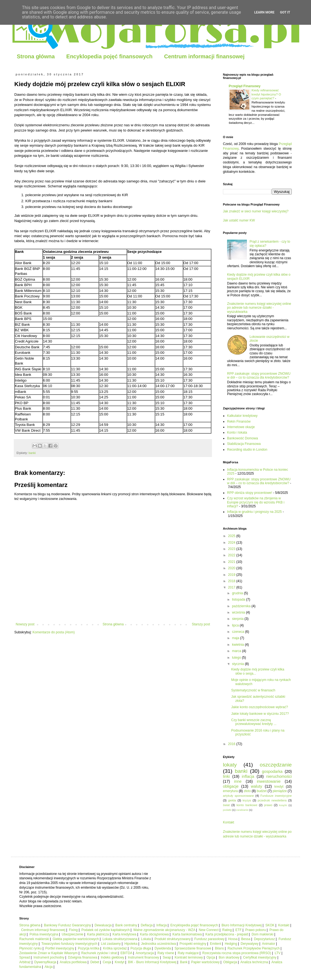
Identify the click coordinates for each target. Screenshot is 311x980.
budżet (262, 791)
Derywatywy (249, 944)
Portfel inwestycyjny (60, 948)
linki (226, 776)
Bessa (246, 939)
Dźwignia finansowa (83, 957)
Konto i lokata (237, 432)
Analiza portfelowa (73, 962)
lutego (237, 658)
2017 (232, 587)
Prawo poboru (256, 930)
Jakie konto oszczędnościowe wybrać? (260, 707)
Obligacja (230, 962)
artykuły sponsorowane (238, 796)
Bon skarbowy (229, 957)
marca (237, 651)
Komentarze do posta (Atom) (54, 632)
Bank (184, 962)
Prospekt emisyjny (193, 944)
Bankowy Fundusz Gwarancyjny (68, 925)
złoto (247, 791)
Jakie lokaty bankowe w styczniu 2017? (260, 714)
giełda (232, 800)
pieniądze (279, 791)
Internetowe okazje (241, 427)
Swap (167, 957)
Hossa (233, 939)
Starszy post (201, 624)
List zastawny (111, 944)
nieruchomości (279, 776)
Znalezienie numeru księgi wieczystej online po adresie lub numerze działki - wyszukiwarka (259, 308)
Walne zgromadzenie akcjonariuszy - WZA (164, 930)
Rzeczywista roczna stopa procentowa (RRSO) (237, 953)
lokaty (230, 765)
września (239, 612)
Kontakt (229, 822)
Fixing (73, 930)
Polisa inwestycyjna (44, 934)
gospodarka (272, 771)
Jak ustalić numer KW (239, 220)
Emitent (216, 944)
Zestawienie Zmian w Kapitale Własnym (48, 953)
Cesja (107, 962)
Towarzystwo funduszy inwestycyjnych (69, 944)
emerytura (230, 791)
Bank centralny (126, 925)
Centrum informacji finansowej (204, 56)
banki (32, 453)
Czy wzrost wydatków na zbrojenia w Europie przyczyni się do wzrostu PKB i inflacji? (256, 502)
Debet (95, 962)
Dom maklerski (262, 934)
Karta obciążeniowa (155, 934)
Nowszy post (25, 624)
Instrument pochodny (49, 957)
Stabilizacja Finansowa (244, 444)
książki (283, 805)
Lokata (146, 939)
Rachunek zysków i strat (99, 953)
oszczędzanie (276, 765)
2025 (232, 536)
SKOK (270, 925)
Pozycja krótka (89, 948)
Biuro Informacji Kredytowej (242, 925)
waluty (257, 786)
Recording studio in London (247, 450)
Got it (285, 12)
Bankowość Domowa (242, 438)
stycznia (238, 664)
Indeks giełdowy (112, 957)
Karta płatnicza (98, 934)
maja (236, 638)
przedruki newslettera (272, 800)
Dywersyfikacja (45, 962)
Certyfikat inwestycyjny (260, 957)
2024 (232, 543)
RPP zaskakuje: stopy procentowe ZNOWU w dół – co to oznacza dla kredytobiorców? (259, 376)
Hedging (231, 944)
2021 (232, 562)
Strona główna (36, 56)
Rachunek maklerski (34, 939)
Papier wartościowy (205, 962)
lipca (236, 625)
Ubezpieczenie (73, 934)
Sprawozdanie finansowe (193, 948)
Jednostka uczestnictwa (158, 944)
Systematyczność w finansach (253, 690)
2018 (232, 581)
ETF (238, 930)
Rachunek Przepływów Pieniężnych (254, 948)
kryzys (247, 800)
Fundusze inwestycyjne (276, 796)
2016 (232, 744)
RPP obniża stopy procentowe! (250, 493)
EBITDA (126, 953)
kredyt (279, 787)
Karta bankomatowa (187, 934)
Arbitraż (25, 962)
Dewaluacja (103, 925)
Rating (227, 930)
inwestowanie (269, 781)
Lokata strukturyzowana (120, 939)
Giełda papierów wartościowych (76, 939)
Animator (269, 944)
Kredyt (120, 962)
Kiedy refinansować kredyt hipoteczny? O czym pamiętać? (266, 94)
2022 (232, 555)
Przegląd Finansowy (245, 86)
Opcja (211, 957)
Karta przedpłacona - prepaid (227, 934)
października (242, 606)
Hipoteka (131, 944)
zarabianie (242, 810)
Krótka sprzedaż (115, 948)
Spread (25, 957)
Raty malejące (188, 953)
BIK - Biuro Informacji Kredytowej (152, 962)
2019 (232, 575)
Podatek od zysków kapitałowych (106, 930)
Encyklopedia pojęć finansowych (109, 56)
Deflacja (147, 925)
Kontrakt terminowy (189, 957)
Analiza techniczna (254, 962)
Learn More (264, 12)
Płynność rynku (30, 948)
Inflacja (162, 925)
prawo (268, 805)
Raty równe (166, 953)
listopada (239, 600)
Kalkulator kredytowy (242, 416)
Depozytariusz (264, 939)
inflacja (248, 776)
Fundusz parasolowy (209, 939)
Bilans (219, 948)
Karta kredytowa (125, 934)
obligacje (231, 786)
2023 (232, 549)
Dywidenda (163, 948)
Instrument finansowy (144, 957)
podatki (227, 810)
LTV (278, 953)
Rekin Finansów (239, 421)
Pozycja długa (141, 948)
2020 (232, 568)
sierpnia (238, 619)
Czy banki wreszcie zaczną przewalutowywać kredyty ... (254, 722)
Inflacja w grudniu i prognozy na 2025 (254, 512)
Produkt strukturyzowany (172, 939)
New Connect (209, 930)
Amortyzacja (145, 953)
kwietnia (238, 645)
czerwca (238, 632)
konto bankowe (247, 805)
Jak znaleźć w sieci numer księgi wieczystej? (256, 211)
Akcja (49, 967)
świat (226, 805)
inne (238, 781)
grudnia (238, 593)
